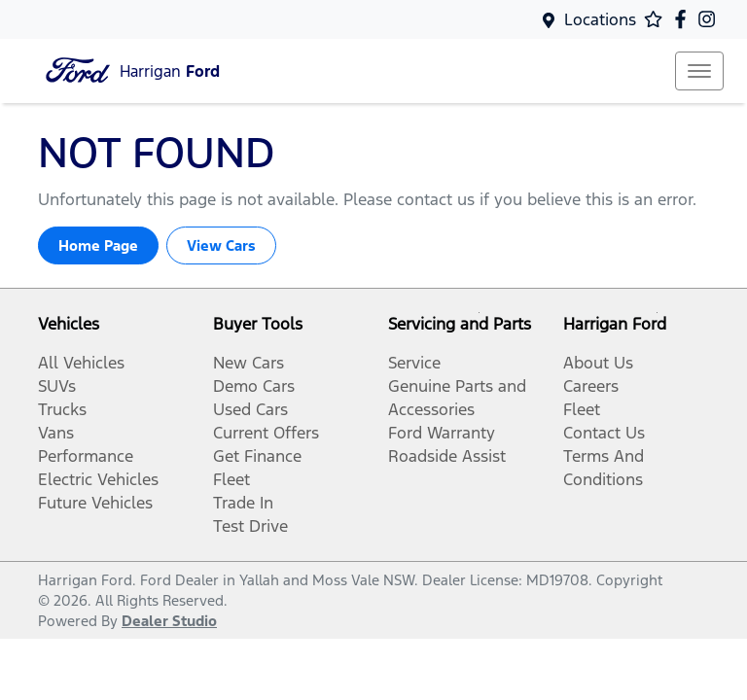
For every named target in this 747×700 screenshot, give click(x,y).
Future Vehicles (95, 503)
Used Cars (250, 409)
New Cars (249, 363)
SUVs (57, 386)
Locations (600, 19)
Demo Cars (254, 386)
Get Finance (257, 456)
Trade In (243, 503)
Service (414, 363)
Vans (56, 433)
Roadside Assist (447, 456)
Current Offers (266, 433)
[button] (699, 71)
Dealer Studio (169, 621)
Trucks (62, 409)
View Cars (221, 245)
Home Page (98, 245)
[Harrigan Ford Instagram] (711, 19)
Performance (86, 456)
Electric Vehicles (98, 479)
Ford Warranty (442, 433)
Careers (591, 386)
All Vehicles (81, 363)
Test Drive (250, 526)
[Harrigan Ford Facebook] (684, 19)
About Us (598, 363)
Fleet (231, 479)
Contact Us (604, 433)
